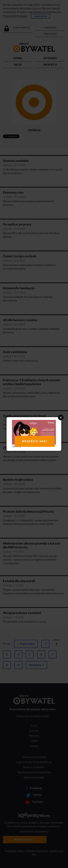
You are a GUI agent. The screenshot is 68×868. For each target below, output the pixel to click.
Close (61, 418)
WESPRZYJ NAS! (35, 441)
